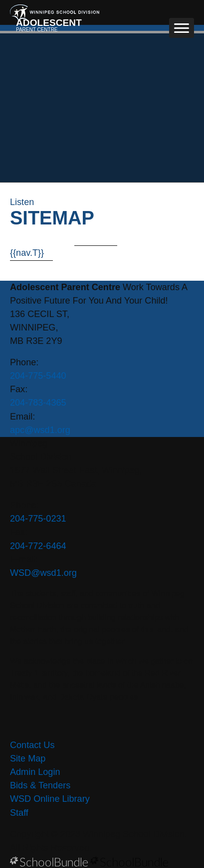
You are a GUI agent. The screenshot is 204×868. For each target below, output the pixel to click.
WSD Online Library (50, 799)
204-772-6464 (38, 546)
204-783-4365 (38, 403)
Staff (19, 813)
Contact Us (32, 745)
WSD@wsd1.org (43, 573)
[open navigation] (182, 28)
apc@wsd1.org (40, 430)
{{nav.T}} (27, 253)
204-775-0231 (38, 519)
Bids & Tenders (40, 785)
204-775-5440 (38, 376)
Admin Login (35, 772)
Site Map (28, 759)
